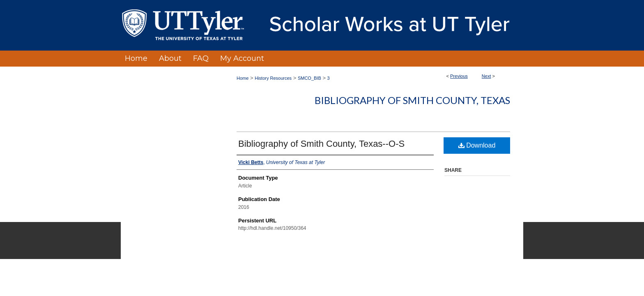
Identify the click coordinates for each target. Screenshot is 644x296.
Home (243, 78)
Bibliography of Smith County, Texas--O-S (321, 144)
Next (486, 76)
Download (477, 145)
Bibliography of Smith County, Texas (412, 100)
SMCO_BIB (309, 78)
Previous (459, 76)
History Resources (273, 78)
